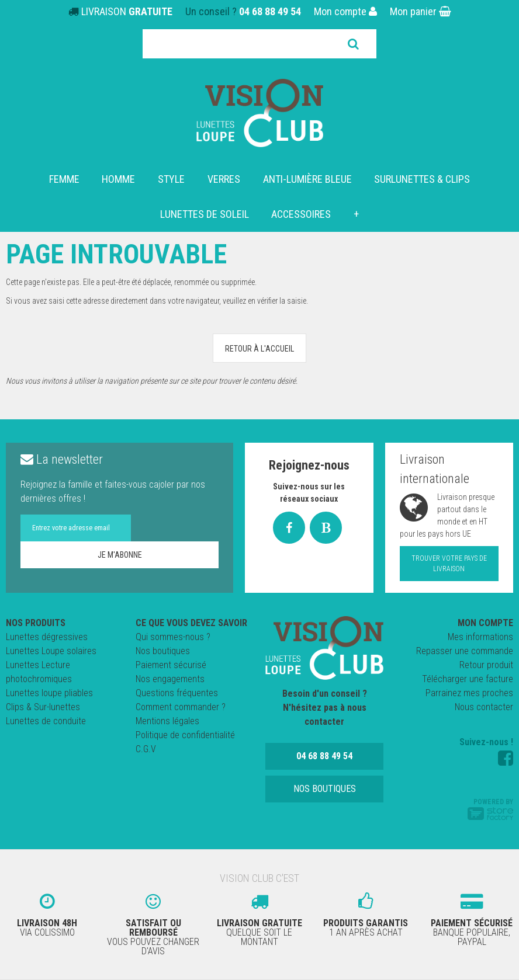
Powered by (490, 809)
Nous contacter (484, 707)
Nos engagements (170, 679)
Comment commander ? (181, 707)
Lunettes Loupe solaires (51, 651)
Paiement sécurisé (171, 665)
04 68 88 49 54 (270, 11)
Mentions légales (167, 721)
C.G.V (146, 749)
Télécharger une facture (468, 679)
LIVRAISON (127, 11)
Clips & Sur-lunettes (43, 707)
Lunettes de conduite (46, 721)
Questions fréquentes (177, 693)
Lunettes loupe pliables (49, 693)
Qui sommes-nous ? (173, 637)
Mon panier (421, 11)
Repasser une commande (465, 651)
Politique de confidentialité (185, 735)
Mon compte (345, 11)
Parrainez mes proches (469, 693)
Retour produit (486, 665)
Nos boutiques (163, 651)
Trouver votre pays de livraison (449, 564)
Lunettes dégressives (47, 637)
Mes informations (480, 637)
